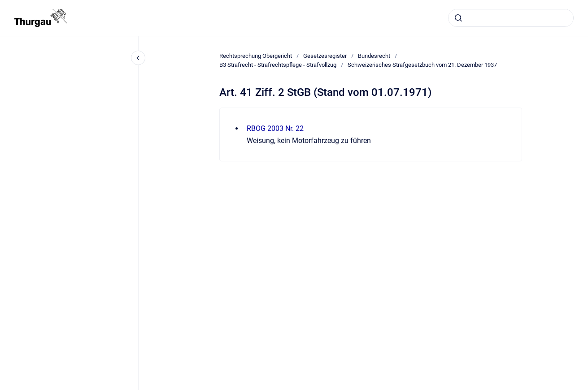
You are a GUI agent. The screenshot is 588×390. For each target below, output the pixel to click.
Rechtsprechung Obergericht (256, 56)
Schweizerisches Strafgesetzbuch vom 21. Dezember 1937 (422, 65)
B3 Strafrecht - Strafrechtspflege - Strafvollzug (278, 65)
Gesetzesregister (325, 56)
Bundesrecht (374, 56)
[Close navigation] (138, 58)
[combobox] (511, 18)
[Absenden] (458, 18)
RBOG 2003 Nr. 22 (275, 128)
